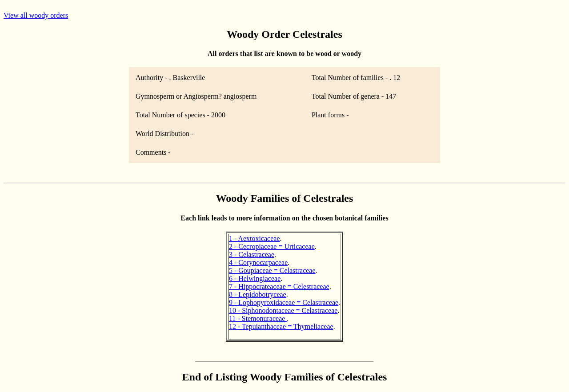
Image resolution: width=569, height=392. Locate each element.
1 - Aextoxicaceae (254, 238)
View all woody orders (36, 15)
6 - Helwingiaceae (255, 278)
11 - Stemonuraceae (258, 318)
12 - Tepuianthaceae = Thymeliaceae (281, 326)
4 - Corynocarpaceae (258, 262)
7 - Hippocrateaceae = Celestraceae (279, 286)
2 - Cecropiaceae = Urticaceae (272, 246)
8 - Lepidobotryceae (258, 294)
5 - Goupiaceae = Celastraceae (272, 270)
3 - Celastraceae (252, 254)
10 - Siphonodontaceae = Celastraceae (283, 310)
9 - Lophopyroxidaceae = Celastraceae (284, 302)
